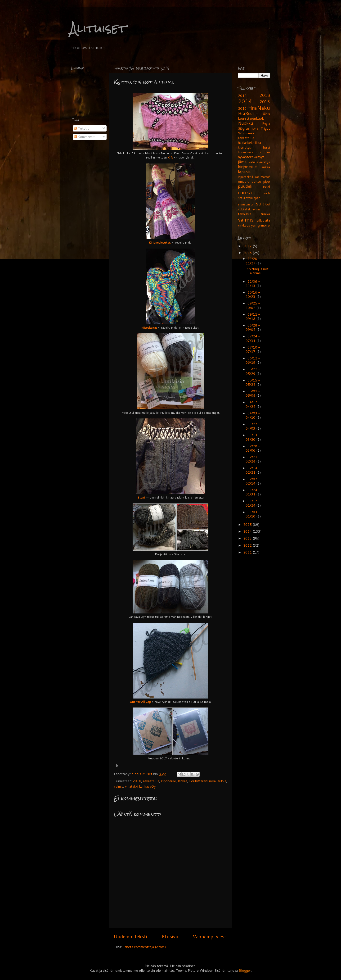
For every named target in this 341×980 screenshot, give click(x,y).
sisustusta (246, 204)
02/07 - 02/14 (253, 481)
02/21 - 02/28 (253, 459)
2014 (245, 101)
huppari (264, 152)
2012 (242, 96)
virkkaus (244, 225)
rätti (267, 193)
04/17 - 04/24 (253, 404)
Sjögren (243, 128)
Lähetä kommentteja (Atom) (144, 947)
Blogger (245, 970)
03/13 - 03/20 (253, 437)
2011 (248, 552)
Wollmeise (246, 133)
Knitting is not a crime (258, 271)
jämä (242, 162)
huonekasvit (246, 152)
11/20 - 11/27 (253, 261)
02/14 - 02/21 (253, 470)
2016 (137, 781)
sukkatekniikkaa (249, 209)
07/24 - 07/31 (253, 338)
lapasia (244, 172)
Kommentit (84, 137)
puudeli (245, 186)
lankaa (183, 781)
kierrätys (263, 162)
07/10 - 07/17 (253, 349)
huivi (267, 147)
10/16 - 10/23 (253, 294)
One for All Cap (140, 702)
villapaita (263, 220)
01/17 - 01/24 (253, 503)
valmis (119, 786)
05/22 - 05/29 (253, 371)
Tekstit (81, 128)
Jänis (266, 114)
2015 (265, 102)
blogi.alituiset (142, 774)
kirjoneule (168, 781)
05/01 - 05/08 (253, 393)
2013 (265, 95)
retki (267, 186)
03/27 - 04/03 (253, 426)
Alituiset (98, 28)
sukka (222, 781)
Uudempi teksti (130, 936)
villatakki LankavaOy (140, 786)
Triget (265, 128)
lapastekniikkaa (249, 177)
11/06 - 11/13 (253, 284)
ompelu (244, 181)
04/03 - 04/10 (253, 415)
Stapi (141, 497)
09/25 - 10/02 (253, 305)
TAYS (255, 129)
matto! (265, 177)
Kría (170, 157)
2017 (248, 246)
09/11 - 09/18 (253, 316)
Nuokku (246, 123)
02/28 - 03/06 (253, 448)
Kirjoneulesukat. (160, 242)
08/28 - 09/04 (253, 327)
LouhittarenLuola (202, 781)
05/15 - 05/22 (253, 382)
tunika (265, 214)
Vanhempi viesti (210, 936)
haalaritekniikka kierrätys (249, 145)
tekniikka (245, 214)
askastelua (151, 781)
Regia (266, 123)
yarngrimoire (260, 225)
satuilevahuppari (249, 198)
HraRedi (246, 113)
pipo (267, 181)
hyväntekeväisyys (251, 157)
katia (252, 162)
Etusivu (170, 936)
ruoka (245, 192)
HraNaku (259, 108)
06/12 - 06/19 (253, 360)
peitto (256, 181)
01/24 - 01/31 (253, 492)
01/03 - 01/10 (253, 514)
